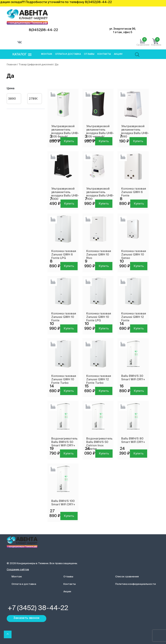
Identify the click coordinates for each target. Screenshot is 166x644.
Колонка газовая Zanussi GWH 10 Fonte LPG (99, 317)
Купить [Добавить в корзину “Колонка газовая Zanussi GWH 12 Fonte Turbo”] (104, 391)
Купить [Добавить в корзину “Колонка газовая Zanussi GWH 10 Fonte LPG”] (104, 329)
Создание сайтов (18, 570)
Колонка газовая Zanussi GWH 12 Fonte (134, 317)
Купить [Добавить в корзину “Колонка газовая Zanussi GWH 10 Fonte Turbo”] (69, 391)
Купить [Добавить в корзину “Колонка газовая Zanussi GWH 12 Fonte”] (139, 329)
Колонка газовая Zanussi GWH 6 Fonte (134, 192)
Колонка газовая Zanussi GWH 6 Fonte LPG (64, 255)
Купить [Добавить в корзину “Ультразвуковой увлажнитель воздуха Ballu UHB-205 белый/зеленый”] (69, 141)
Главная (12, 65)
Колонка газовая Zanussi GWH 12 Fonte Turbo (99, 379)
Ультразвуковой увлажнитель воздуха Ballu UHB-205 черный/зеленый (100, 133)
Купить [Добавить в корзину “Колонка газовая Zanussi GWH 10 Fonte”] (69, 329)
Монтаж (47, 54)
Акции (118, 54)
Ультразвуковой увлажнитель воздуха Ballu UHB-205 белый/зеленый (65, 133)
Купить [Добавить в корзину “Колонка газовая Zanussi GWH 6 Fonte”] (139, 204)
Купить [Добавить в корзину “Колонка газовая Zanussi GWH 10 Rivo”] (104, 266)
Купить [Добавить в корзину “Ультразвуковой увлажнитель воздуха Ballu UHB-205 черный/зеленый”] (104, 141)
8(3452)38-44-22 (43, 30)
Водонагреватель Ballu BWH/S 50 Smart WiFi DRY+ (64, 442)
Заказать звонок (27, 618)
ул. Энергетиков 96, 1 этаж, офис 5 (123, 31)
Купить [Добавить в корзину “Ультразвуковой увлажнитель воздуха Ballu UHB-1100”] (104, 204)
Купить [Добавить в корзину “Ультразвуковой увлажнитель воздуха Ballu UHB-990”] (138, 141)
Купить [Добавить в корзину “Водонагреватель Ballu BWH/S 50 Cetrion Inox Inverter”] (104, 454)
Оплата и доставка (68, 54)
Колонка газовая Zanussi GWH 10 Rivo (99, 255)
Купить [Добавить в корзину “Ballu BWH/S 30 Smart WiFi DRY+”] (139, 391)
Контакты (104, 54)
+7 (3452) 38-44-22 (38, 608)
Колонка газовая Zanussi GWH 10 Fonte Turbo (64, 379)
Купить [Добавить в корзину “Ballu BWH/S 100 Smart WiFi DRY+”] (69, 516)
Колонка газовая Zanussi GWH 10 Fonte (64, 317)
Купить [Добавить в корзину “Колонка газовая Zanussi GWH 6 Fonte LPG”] (69, 266)
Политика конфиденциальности (136, 584)
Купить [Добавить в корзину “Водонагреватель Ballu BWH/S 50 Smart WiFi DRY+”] (69, 454)
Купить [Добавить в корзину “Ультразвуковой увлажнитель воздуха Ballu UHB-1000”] (69, 204)
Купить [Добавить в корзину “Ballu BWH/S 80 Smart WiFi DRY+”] (139, 454)
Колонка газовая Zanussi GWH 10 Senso (134, 255)
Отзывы (89, 54)
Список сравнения (127, 577)
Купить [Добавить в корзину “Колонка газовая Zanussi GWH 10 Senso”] (139, 266)
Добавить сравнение (53, 95)
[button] (22, 55)
